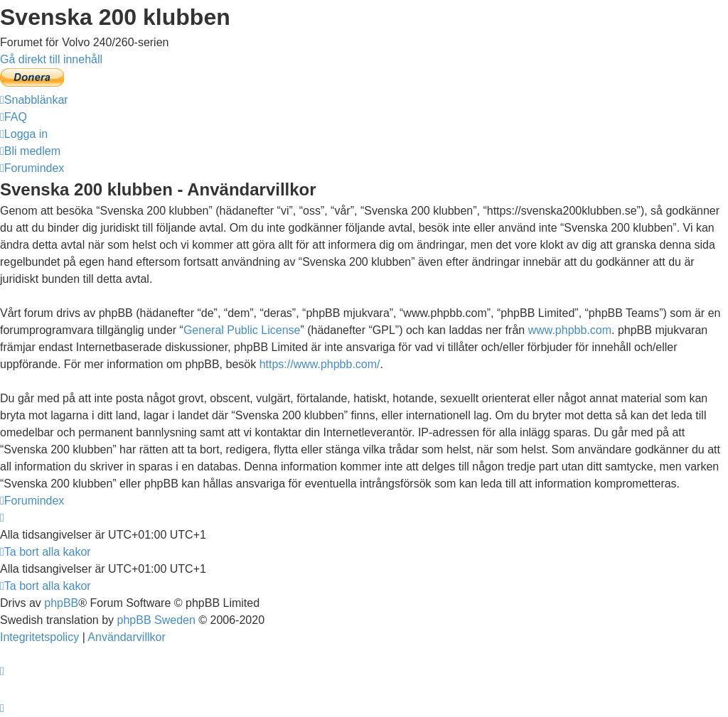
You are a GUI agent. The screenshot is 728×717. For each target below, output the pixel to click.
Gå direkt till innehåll (51, 59)
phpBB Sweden (156, 620)
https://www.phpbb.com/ (320, 364)
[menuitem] (14, 117)
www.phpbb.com (570, 330)
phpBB (61, 603)
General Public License (242, 330)
